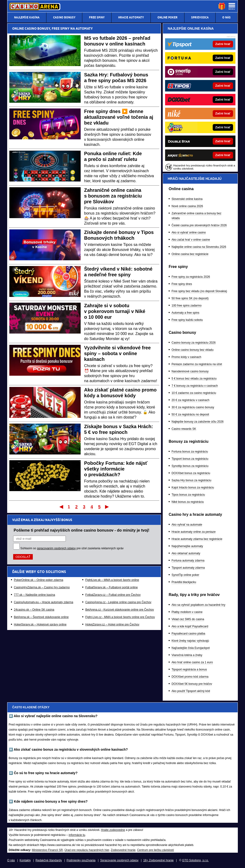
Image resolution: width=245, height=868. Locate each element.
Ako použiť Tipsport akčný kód (191, 691)
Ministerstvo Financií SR (47, 850)
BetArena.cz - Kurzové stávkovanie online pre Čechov (120, 610)
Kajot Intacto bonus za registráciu (193, 488)
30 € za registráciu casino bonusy (193, 407)
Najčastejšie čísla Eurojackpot (191, 648)
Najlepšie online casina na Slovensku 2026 (199, 247)
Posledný (107, 507)
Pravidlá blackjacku (184, 582)
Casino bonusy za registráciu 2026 (194, 343)
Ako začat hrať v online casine (191, 240)
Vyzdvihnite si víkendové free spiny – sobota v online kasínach (117, 353)
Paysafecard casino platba (188, 634)
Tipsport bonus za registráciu (190, 459)
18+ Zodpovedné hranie (159, 860)
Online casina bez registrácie (190, 254)
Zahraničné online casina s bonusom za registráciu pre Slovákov (113, 196)
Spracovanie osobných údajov (119, 860)
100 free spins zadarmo (187, 306)
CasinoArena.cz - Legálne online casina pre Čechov (118, 602)
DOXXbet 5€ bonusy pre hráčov (192, 684)
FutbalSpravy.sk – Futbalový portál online (111, 587)
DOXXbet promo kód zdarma (190, 677)
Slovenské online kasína (187, 199)
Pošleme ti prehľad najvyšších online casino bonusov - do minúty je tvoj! (81, 530)
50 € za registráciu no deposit (190, 414)
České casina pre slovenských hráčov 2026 (199, 225)
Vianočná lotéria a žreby (187, 655)
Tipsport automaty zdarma (188, 568)
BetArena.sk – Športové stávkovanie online (41, 617)
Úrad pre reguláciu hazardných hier (87, 850)
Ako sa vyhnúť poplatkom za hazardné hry (198, 605)
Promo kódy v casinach (186, 357)
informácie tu (77, 835)
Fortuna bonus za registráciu (190, 452)
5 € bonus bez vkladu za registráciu (194, 379)
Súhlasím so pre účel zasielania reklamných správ (72, 548)
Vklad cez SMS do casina (188, 619)
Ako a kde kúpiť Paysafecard (190, 626)
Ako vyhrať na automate (187, 525)
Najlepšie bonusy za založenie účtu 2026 (198, 422)
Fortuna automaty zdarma (188, 561)
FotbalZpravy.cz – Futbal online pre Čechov (113, 595)
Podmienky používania (81, 860)
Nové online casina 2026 (187, 206)
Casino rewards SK (184, 429)
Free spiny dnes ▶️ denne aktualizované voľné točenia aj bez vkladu (119, 117)
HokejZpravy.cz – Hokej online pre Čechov (112, 624)
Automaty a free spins (185, 313)
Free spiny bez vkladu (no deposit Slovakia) (199, 291)
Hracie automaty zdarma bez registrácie (197, 539)
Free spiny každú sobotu (187, 320)
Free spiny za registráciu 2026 (191, 277)
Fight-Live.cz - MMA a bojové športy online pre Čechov (120, 617)
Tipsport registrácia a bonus (189, 669)
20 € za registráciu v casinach (190, 400)
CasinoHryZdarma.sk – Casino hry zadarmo (42, 587)
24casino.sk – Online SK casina (34, 610)
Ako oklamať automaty (186, 553)
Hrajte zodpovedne (113, 830)
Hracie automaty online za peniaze (194, 532)
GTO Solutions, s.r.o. (195, 860)
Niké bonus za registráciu (188, 502)
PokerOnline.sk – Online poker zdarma (39, 580)
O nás (11, 860)
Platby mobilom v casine (187, 612)
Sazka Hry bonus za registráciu (191, 480)
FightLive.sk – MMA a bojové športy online (112, 580)
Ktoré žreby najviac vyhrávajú (190, 641)
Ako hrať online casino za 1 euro (192, 662)
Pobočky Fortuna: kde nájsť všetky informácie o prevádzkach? (116, 469)
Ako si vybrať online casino (189, 233)
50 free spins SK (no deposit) (190, 298)
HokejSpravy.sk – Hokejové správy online (40, 624)
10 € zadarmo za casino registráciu (194, 393)
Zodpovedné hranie (123, 850)
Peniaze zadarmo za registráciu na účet (197, 364)
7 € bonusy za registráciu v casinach (195, 386)
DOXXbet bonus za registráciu (191, 473)
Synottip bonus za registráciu (190, 466)
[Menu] (232, 6)
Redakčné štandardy (49, 860)
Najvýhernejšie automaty (187, 546)
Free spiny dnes (182, 284)
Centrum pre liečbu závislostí (156, 850)
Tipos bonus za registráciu (188, 495)
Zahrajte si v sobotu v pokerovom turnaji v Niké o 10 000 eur (115, 311)
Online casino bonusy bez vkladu (192, 350)
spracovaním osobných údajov (56, 548)
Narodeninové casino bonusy (190, 371)
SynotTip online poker (185, 575)
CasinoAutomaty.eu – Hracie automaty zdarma (44, 602)
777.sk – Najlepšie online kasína (34, 595)
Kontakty (25, 860)
